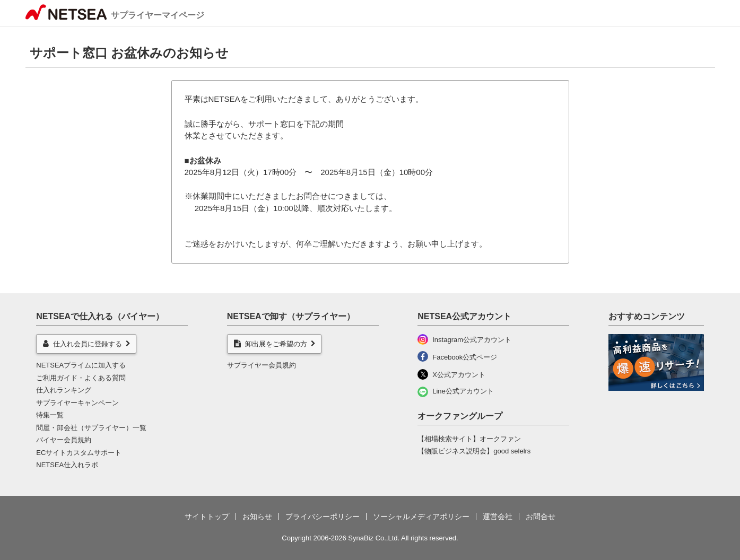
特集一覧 (50, 415)
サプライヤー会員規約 (262, 365)
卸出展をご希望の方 (271, 344)
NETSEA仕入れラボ (67, 465)
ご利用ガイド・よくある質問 (81, 378)
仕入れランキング (64, 390)
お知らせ (257, 517)
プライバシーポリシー (323, 517)
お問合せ (541, 517)
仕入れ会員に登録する (82, 344)
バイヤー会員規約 (64, 440)
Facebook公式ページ (465, 357)
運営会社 (498, 517)
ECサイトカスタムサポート (79, 453)
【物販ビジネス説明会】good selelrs (474, 451)
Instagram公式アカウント (472, 340)
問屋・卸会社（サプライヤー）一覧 (91, 428)
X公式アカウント (459, 375)
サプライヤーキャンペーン (77, 403)
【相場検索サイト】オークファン (469, 439)
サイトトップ (207, 517)
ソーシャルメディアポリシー (421, 517)
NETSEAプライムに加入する (81, 365)
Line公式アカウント (463, 391)
